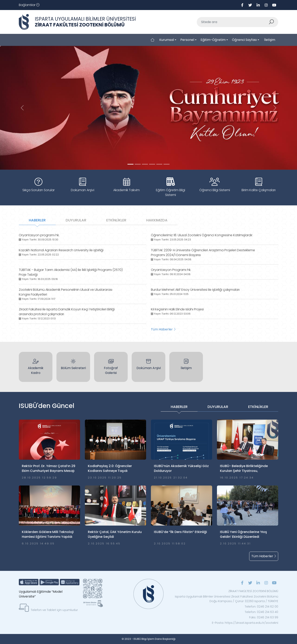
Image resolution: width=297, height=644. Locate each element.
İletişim (270, 40)
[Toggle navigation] (29, 5)
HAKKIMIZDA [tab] (157, 220)
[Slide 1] (138, 164)
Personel (187, 40)
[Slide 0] (130, 164)
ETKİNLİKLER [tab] (116, 220)
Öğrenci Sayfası (244, 40)
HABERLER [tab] (37, 220)
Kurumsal (167, 40)
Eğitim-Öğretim (213, 40)
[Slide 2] (145, 164)
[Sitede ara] (233, 22)
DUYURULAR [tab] (76, 220)
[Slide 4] (159, 164)
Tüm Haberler (163, 329)
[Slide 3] (152, 164)
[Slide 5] (167, 164)
